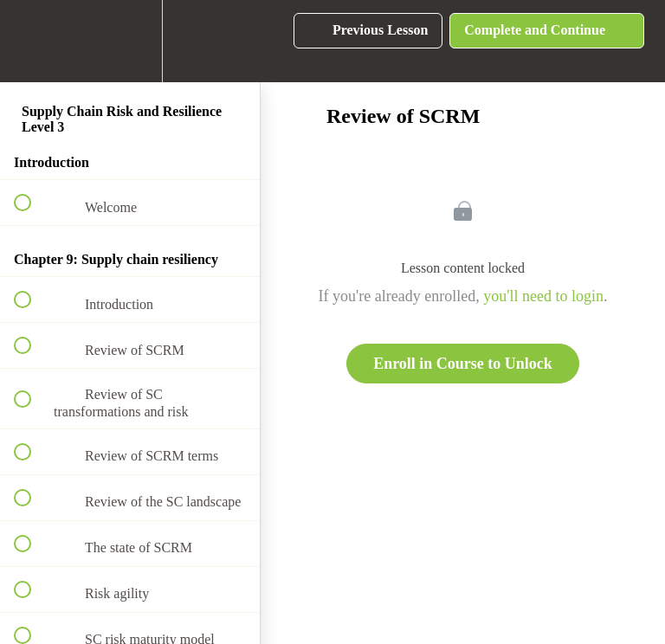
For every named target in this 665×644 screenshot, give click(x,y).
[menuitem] (130, 41)
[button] (32, 41)
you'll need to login (543, 296)
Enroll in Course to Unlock (463, 364)
